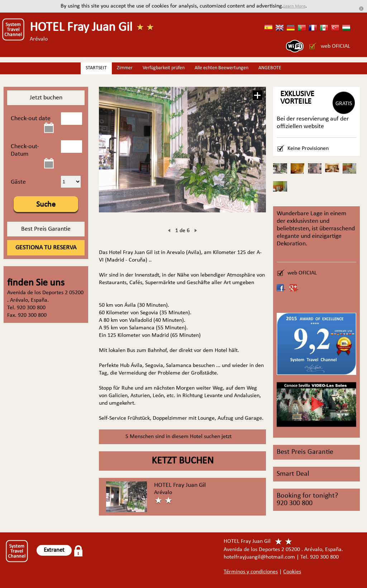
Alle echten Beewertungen (221, 68)
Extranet (54, 550)
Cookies (292, 572)
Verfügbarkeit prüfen (164, 68)
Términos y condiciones (251, 572)
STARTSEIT (96, 68)
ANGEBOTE (270, 68)
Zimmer (125, 68)
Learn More (294, 6)
